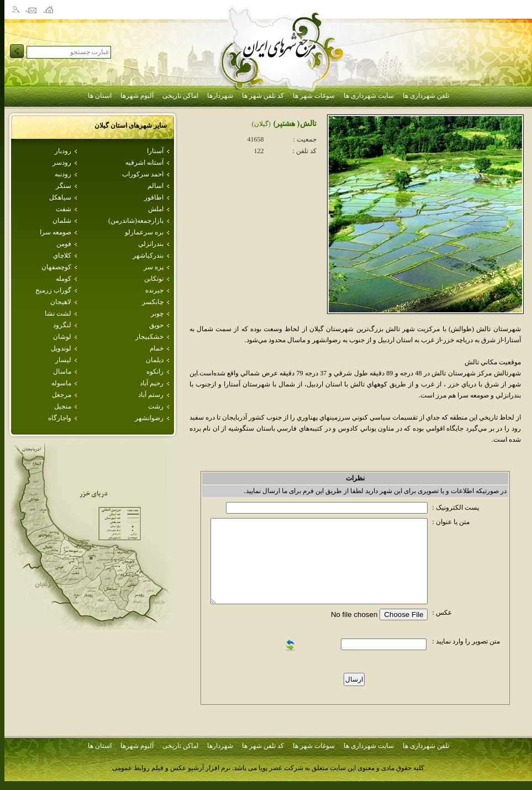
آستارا (155, 151)
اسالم (156, 186)
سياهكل (60, 197)
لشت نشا (58, 313)
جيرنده (154, 290)
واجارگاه (60, 418)
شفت (64, 209)
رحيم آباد (152, 383)
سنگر (64, 186)
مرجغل (62, 395)
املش (156, 209)
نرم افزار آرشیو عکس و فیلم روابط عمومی (171, 768)
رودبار (63, 151)
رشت (156, 406)
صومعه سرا (56, 232)
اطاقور (154, 197)
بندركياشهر (148, 255)
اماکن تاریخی (180, 96)
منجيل (63, 406)
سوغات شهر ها (314, 96)
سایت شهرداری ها (369, 96)
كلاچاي (62, 255)
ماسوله (61, 383)
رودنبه (63, 174)
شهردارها (220, 96)
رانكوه (155, 372)
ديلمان (155, 360)
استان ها (100, 96)
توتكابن (154, 279)
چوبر (157, 313)
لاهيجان (61, 302)
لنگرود (62, 325)
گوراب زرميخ (53, 290)
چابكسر (153, 302)
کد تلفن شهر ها (263, 96)
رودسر (62, 163)
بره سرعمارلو (144, 232)
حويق (156, 325)
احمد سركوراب (143, 174)
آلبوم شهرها (137, 96)
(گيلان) (261, 124)
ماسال (62, 372)
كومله (64, 279)
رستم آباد (151, 395)
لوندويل (61, 348)
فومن (64, 244)
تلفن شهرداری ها (426, 96)
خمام (157, 348)
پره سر (154, 267)
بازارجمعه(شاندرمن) (136, 221)
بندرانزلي (151, 244)
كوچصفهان (56, 267)
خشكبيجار (149, 337)
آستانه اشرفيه (144, 163)
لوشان (62, 337)
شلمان (62, 221)
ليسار (63, 360)
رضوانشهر (149, 418)
